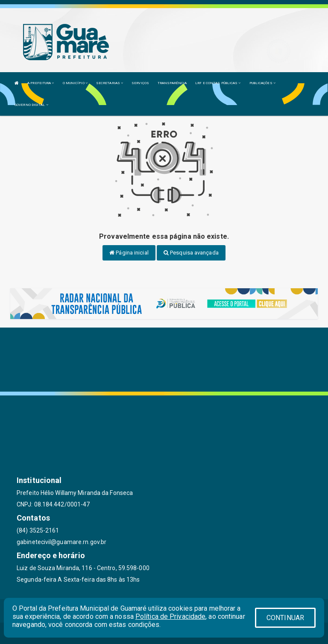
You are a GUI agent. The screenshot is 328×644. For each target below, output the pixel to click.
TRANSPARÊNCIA (172, 83)
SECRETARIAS (110, 83)
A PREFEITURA (41, 83)
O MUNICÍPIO (75, 83)
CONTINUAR (285, 618)
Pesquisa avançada (191, 253)
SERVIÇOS (140, 83)
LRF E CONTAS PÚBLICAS (218, 83)
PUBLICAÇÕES (262, 83)
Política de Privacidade (170, 616)
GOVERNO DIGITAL (31, 105)
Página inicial (129, 253)
